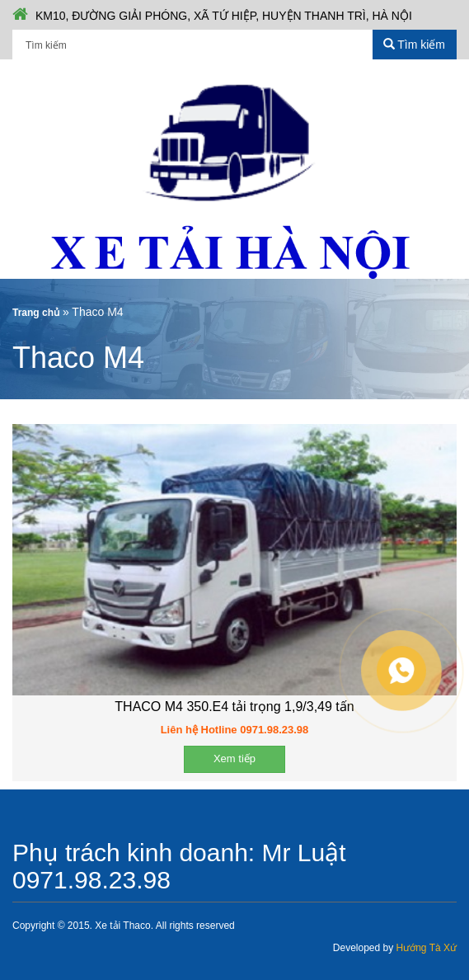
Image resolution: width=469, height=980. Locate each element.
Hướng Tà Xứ (427, 948)
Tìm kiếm (414, 45)
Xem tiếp (234, 759)
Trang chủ (36, 313)
